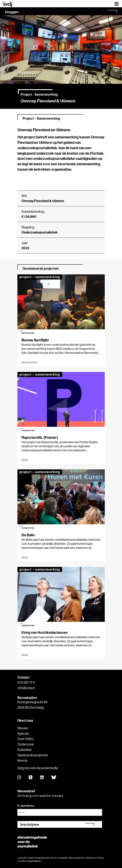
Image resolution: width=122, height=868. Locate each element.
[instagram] (19, 778)
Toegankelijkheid (34, 861)
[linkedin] (42, 778)
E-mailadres (26, 806)
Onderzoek (26, 744)
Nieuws (23, 728)
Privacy (101, 858)
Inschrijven (30, 824)
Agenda (23, 733)
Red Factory (91, 858)
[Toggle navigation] (117, 4)
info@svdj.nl (26, 688)
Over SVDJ (25, 739)
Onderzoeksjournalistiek (40, 232)
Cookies (22, 861)
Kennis (22, 760)
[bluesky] (54, 778)
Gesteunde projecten (33, 755)
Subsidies (25, 750)
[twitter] (31, 778)
